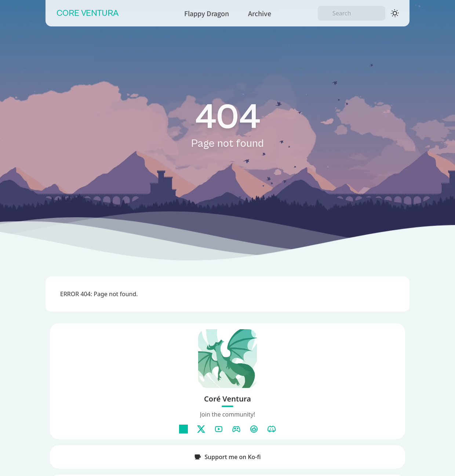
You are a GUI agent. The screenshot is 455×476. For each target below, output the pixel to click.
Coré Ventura (227, 399)
